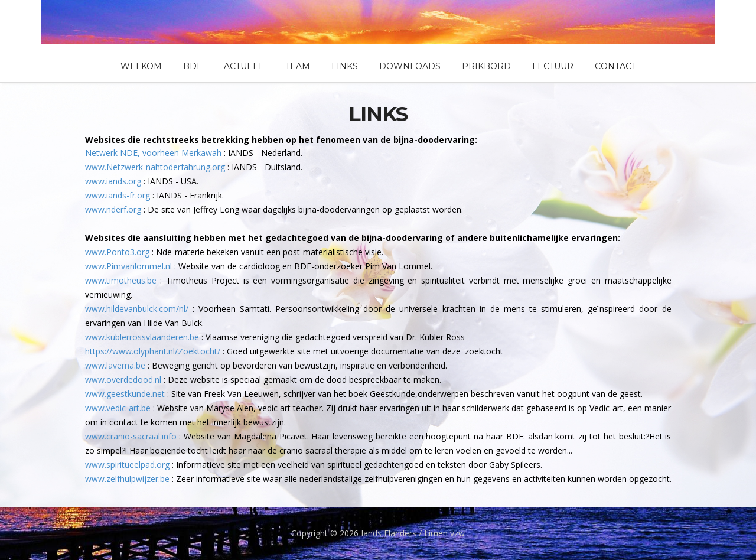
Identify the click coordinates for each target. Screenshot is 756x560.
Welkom (141, 66)
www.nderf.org (113, 209)
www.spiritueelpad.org (127, 465)
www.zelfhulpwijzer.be (127, 479)
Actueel (244, 66)
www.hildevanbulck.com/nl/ (137, 309)
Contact (615, 66)
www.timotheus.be (121, 280)
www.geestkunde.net (125, 394)
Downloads (410, 66)
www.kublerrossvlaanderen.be (142, 337)
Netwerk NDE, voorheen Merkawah (153, 153)
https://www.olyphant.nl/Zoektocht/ (153, 351)
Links (345, 66)
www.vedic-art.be (118, 408)
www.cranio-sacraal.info (131, 436)
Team (298, 66)
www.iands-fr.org (118, 195)
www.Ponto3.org (117, 252)
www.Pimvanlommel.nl (128, 266)
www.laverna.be (115, 365)
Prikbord (486, 66)
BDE (193, 66)
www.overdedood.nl (123, 380)
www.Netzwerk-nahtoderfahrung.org (155, 167)
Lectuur (553, 66)
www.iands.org (113, 181)
